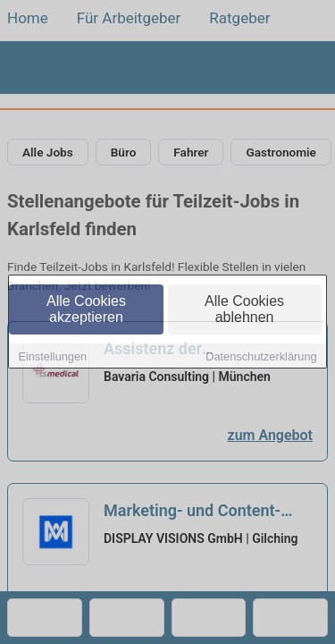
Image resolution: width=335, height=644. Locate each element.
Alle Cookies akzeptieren (86, 310)
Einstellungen (52, 357)
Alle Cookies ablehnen (244, 310)
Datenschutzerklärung (261, 357)
